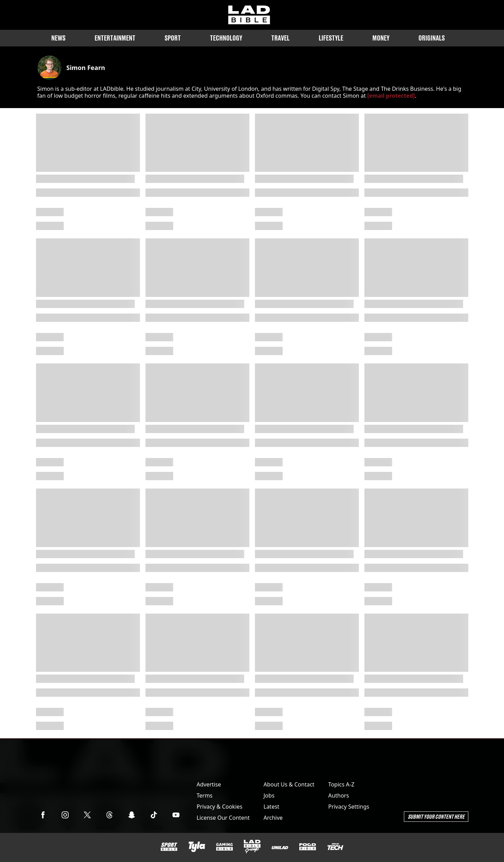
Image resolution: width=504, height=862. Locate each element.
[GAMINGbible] (224, 847)
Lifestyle (331, 38)
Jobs (269, 795)
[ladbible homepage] (249, 15)
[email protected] (391, 96)
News (58, 38)
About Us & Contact (289, 784)
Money (381, 38)
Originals (432, 38)
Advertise (209, 784)
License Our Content (223, 818)
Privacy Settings (349, 807)
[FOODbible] (308, 847)
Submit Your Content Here (436, 816)
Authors (339, 795)
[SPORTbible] (169, 847)
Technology (226, 38)
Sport (173, 38)
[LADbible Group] (252, 847)
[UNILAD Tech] (335, 847)
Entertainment (115, 38)
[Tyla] (197, 847)
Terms (205, 795)
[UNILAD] (280, 848)
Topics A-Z (341, 784)
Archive (273, 818)
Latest (272, 807)
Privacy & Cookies (220, 807)
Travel (280, 38)
